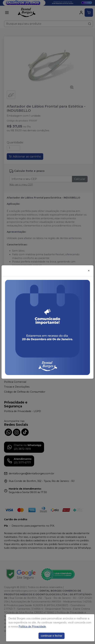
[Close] (89, 271)
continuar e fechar (51, 636)
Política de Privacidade (32, 626)
